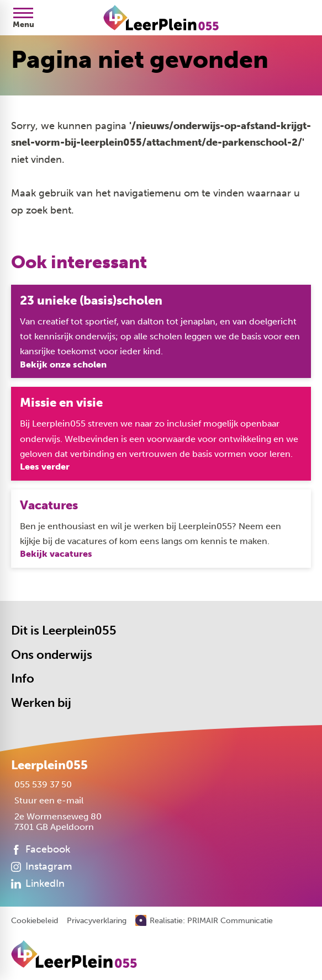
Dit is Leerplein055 (64, 630)
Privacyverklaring (97, 921)
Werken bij (41, 703)
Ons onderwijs (52, 655)
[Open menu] (23, 18)
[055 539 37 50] (41, 784)
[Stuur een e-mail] (47, 800)
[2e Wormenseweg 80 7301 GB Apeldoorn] (56, 822)
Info (23, 679)
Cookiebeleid (35, 921)
